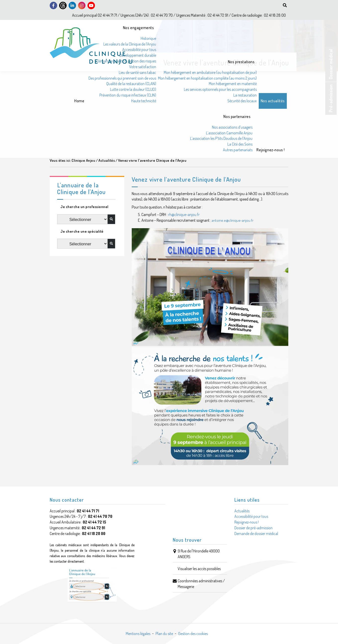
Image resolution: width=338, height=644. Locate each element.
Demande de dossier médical (256, 534)
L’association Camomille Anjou (229, 133)
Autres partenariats (238, 150)
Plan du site (164, 634)
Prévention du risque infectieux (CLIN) (128, 95)
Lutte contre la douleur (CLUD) (133, 89)
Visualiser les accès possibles (199, 569)
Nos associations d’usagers (232, 127)
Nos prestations (241, 62)
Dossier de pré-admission (253, 528)
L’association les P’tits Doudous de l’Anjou (221, 138)
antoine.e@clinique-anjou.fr (233, 220)
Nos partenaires (237, 116)
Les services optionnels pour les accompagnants (220, 89)
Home (79, 101)
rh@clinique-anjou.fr (184, 215)
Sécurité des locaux (242, 101)
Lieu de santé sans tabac (137, 72)
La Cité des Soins (240, 144)
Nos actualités (273, 101)
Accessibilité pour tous (139, 50)
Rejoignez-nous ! (271, 150)
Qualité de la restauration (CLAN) (131, 84)
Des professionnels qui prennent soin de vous (122, 78)
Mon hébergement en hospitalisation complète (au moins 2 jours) (207, 78)
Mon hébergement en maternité (233, 84)
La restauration (245, 95)
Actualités (242, 511)
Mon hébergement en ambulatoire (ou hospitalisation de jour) (210, 72)
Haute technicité (144, 101)
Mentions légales (138, 634)
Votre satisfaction (143, 67)
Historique (148, 38)
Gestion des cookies (193, 634)
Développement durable (138, 55)
